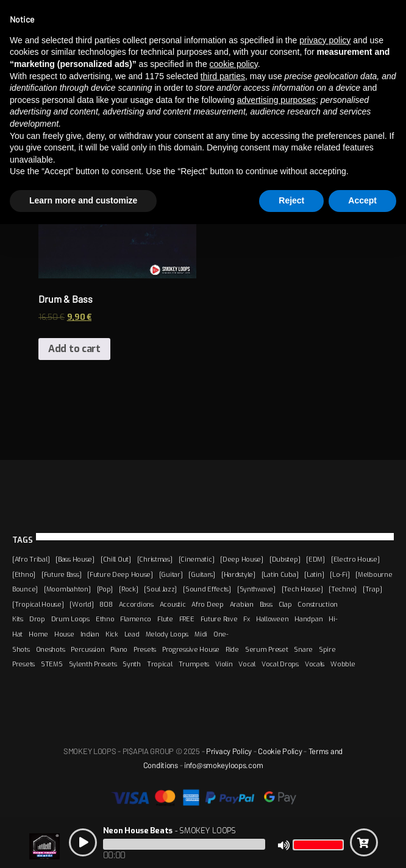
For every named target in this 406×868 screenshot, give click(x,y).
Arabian (242, 604)
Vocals (315, 664)
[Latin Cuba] (280, 574)
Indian (90, 634)
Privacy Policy (229, 751)
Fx (246, 619)
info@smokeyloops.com (223, 765)
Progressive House (191, 649)
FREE (187, 619)
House (64, 634)
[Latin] (314, 574)
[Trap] (372, 589)
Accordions (136, 604)
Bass (266, 604)
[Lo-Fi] (340, 574)
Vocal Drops (280, 664)
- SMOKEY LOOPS (169, 831)
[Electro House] (355, 559)
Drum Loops (70, 619)
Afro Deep (207, 604)
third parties (223, 76)
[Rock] (128, 589)
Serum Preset (267, 649)
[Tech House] (302, 589)
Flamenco (136, 619)
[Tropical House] (38, 604)
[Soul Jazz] (160, 589)
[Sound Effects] (207, 589)
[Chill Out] (116, 559)
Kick (112, 634)
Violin (224, 664)
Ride (232, 649)
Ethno (105, 619)
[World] (81, 604)
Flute (165, 619)
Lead (132, 634)
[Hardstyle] (238, 574)
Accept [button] (362, 200)
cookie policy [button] (234, 64)
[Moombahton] (67, 589)
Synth (132, 664)
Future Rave (219, 619)
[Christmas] (155, 559)
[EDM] (315, 559)
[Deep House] (242, 559)
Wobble (343, 664)
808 (106, 604)
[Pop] (105, 589)
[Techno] (343, 589)
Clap (285, 604)
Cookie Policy (280, 751)
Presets (145, 649)
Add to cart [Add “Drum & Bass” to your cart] (74, 349)
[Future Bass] (61, 574)
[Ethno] (24, 574)
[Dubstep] (285, 559)
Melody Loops (167, 634)
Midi (201, 634)
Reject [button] (291, 200)
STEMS (52, 664)
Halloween (272, 619)
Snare (303, 649)
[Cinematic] (197, 559)
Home (38, 634)
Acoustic (173, 604)
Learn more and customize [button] (83, 200)
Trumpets (194, 664)
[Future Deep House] (120, 574)
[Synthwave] (256, 589)
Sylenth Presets (93, 664)
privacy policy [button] (325, 40)
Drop (37, 619)
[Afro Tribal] (31, 559)
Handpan (308, 619)
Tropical (160, 664)
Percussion (87, 649)
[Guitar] (171, 574)
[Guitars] (201, 574)
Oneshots (51, 649)
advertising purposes (276, 100)
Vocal (247, 664)
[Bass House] (75, 559)
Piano (119, 649)
